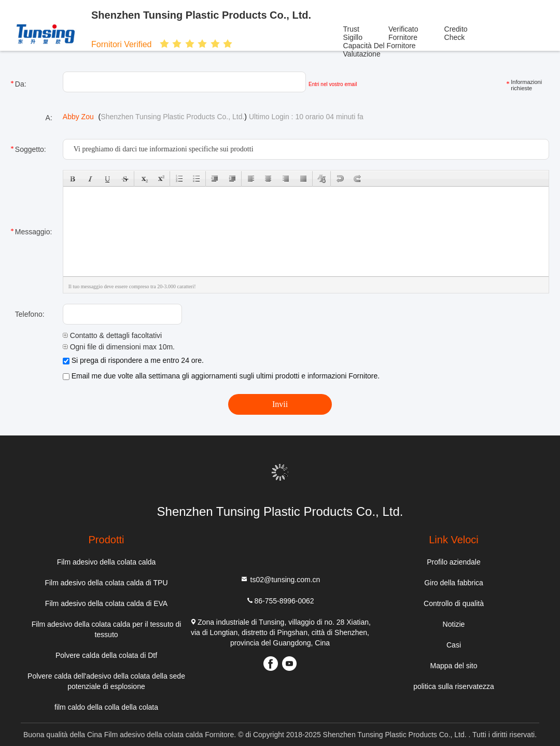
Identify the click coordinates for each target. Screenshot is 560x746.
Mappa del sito (453, 666)
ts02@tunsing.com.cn (280, 579)
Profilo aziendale (454, 562)
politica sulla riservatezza (454, 686)
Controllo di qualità (454, 603)
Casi (454, 645)
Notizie (454, 624)
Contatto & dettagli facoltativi (112, 335)
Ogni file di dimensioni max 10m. (119, 347)
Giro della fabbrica (454, 583)
